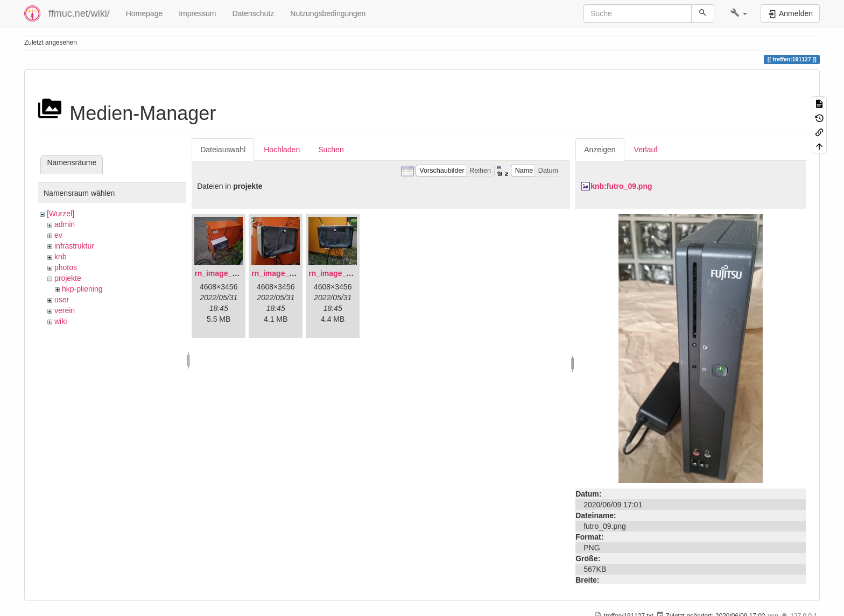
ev (58, 235)
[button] (739, 13)
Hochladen (282, 150)
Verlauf (646, 150)
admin (65, 224)
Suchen (331, 150)
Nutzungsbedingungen (328, 13)
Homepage (145, 13)
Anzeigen (600, 150)
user (62, 300)
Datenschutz (253, 13)
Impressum (197, 13)
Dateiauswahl (223, 150)
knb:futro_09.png (621, 186)
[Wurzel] (61, 214)
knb (61, 257)
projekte (68, 278)
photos (66, 267)
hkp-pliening (82, 289)
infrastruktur (74, 246)
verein (65, 310)
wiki (61, 321)
